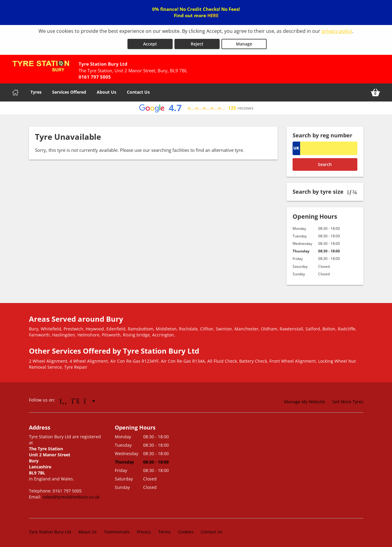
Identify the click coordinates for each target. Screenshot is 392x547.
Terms (165, 530)
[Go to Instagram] (89, 399)
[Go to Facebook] (63, 399)
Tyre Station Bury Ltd (50, 530)
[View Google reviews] (196, 107)
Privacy (144, 530)
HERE (213, 15)
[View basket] (375, 91)
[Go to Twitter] (75, 399)
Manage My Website (305, 400)
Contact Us (138, 91)
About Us (107, 91)
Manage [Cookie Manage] (244, 43)
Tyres (36, 91)
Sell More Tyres (348, 400)
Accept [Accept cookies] (150, 43)
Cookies (186, 530)
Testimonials (117, 530)
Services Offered (69, 91)
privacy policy (337, 31)
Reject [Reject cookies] (197, 43)
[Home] (15, 91)
